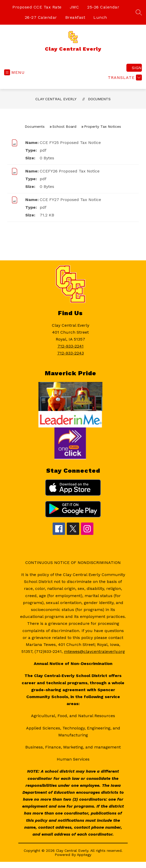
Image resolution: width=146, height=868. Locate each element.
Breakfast (75, 17)
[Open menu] (14, 72)
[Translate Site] (124, 77)
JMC (75, 7)
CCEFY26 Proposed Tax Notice (70, 171)
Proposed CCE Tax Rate (37, 7)
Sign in (137, 68)
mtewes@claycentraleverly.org (94, 651)
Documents (99, 99)
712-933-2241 (71, 346)
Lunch (100, 17)
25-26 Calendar (103, 7)
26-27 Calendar (41, 17)
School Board (64, 126)
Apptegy (84, 855)
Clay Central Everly (56, 99)
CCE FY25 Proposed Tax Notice (70, 143)
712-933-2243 (71, 353)
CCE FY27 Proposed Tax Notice (70, 200)
